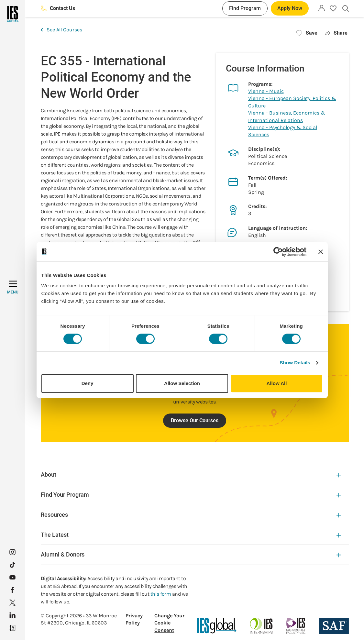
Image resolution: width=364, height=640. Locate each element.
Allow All (277, 383)
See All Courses (61, 30)
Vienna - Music (266, 91)
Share (336, 33)
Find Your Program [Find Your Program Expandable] (191, 495)
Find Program (245, 8)
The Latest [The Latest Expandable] (191, 535)
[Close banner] (321, 252)
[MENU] (13, 287)
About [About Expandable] (191, 474)
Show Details (295, 363)
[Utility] (322, 8)
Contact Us (58, 8)
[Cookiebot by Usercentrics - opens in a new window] (278, 252)
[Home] (12, 14)
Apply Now (290, 8)
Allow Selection (182, 383)
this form (161, 594)
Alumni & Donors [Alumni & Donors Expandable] (191, 554)
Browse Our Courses (195, 420)
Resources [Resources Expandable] (191, 515)
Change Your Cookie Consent (169, 623)
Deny (88, 383)
